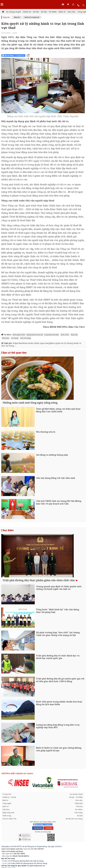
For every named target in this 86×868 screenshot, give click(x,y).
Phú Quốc (6, 338)
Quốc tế (5, 820)
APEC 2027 (65, 335)
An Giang (15, 338)
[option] (19, 796)
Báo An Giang (26, 338)
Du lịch (80, 829)
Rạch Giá (74, 335)
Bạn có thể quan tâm (15, 353)
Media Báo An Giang (74, 832)
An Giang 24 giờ (13, 12)
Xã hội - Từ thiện (49, 12)
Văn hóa (79, 820)
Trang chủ (6, 17)
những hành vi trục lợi (35, 335)
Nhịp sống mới (8, 826)
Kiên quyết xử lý (19, 335)
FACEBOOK (38, 842)
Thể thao (6, 823)
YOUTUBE (48, 842)
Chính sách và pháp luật (32, 17)
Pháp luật (17, 17)
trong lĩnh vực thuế (51, 335)
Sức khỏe (79, 823)
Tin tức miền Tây (9, 832)
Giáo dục (71, 12)
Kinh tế (62, 12)
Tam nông (78, 826)
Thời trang (7, 829)
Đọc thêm (8, 537)
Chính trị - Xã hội (31, 12)
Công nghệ (7, 817)
